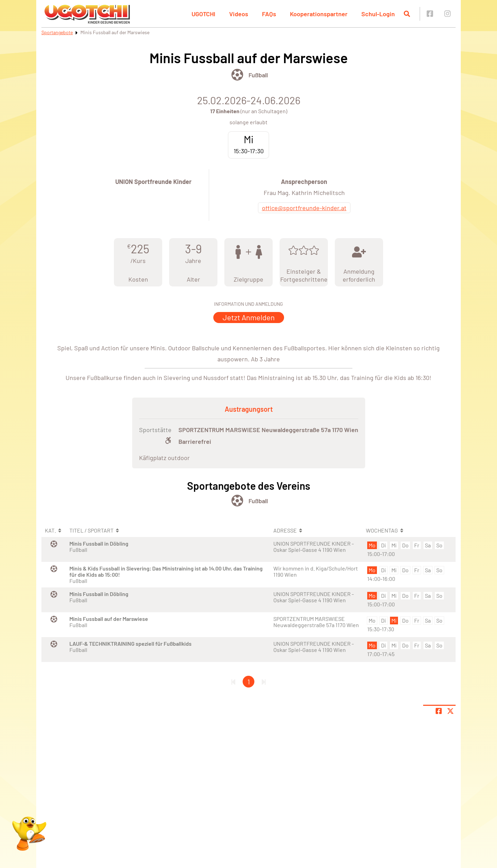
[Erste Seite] (233, 682)
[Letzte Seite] (264, 682)
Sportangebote (57, 32)
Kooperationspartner (319, 14)
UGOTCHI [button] (203, 14)
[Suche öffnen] (407, 14)
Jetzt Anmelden (249, 317)
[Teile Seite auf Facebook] (439, 711)
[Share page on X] (450, 711)
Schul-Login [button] (378, 14)
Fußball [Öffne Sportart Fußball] (258, 75)
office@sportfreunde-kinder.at (304, 208)
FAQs (269, 14)
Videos (239, 14)
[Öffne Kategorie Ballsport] (237, 75)
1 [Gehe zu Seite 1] (249, 682)
